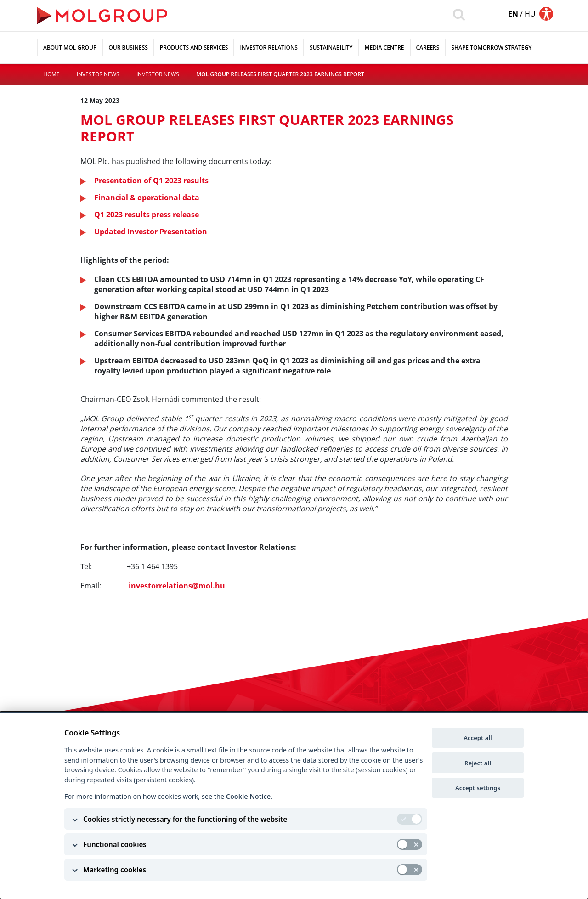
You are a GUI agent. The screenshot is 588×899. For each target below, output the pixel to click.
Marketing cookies (115, 870)
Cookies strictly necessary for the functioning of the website (185, 819)
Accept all (478, 738)
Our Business (128, 48)
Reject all (478, 763)
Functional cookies (115, 844)
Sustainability (331, 48)
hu (530, 14)
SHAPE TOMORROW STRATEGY (491, 48)
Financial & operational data (147, 198)
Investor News (98, 74)
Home (51, 74)
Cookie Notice (248, 796)
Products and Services (194, 48)
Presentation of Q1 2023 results (151, 181)
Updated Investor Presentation (151, 232)
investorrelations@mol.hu (177, 586)
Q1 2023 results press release (147, 215)
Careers (428, 48)
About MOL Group (70, 48)
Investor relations (269, 48)
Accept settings (478, 788)
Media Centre (384, 48)
